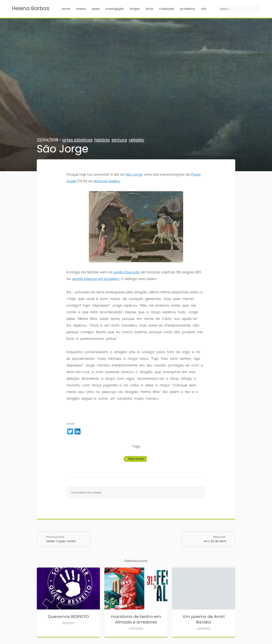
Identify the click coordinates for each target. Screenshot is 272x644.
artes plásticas (77, 140)
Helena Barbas (31, 8)
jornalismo (188, 9)
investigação (115, 9)
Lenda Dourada (126, 272)
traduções (167, 9)
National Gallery (107, 181)
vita (204, 9)
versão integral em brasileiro (96, 279)
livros (150, 9)
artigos (135, 9)
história (102, 140)
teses (96, 9)
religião (136, 140)
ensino (81, 9)
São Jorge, (134, 174)
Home (66, 9)
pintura (119, 140)
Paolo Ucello (136, 459)
